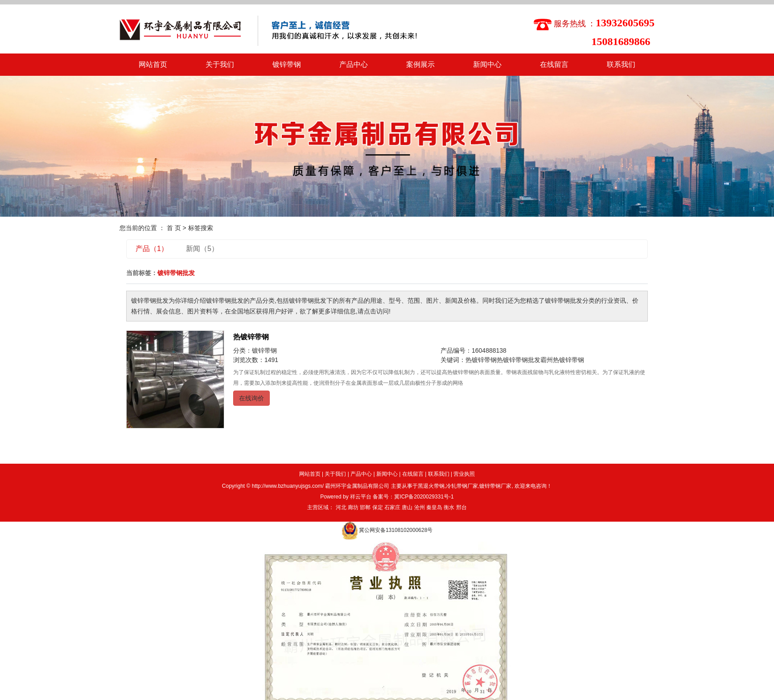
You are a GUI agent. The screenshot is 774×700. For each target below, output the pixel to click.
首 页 (174, 228)
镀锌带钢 (287, 64)
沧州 (420, 507)
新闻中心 (487, 64)
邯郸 (365, 507)
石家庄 (392, 507)
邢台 (461, 507)
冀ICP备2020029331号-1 (424, 497)
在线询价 (251, 398)
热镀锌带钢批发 (519, 360)
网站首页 (153, 64)
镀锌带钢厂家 (495, 486)
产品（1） (152, 249)
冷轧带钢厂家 (462, 486)
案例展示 (420, 64)
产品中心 (354, 64)
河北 (341, 507)
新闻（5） (202, 249)
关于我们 (220, 64)
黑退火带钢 (431, 486)
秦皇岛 (434, 507)
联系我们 (621, 64)
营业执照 (464, 474)
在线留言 (554, 64)
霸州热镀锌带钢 (562, 360)
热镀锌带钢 (251, 337)
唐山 (407, 507)
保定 (378, 507)
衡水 (449, 507)
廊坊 (353, 507)
